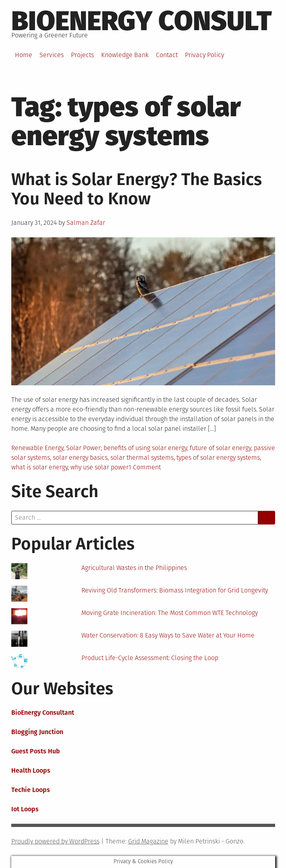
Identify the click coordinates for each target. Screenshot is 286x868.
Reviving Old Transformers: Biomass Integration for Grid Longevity (175, 590)
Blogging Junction (37, 732)
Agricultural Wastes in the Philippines (134, 568)
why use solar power (99, 467)
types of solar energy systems (218, 458)
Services (52, 55)
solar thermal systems (142, 458)
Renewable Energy (37, 448)
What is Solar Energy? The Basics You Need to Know (137, 189)
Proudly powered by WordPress (55, 841)
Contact (167, 55)
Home (24, 55)
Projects (82, 55)
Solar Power (83, 448)
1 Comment (145, 467)
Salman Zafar (86, 223)
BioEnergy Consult (142, 21)
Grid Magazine (148, 841)
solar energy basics (80, 458)
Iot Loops (25, 809)
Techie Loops (31, 790)
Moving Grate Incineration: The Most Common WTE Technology (170, 613)
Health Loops (31, 770)
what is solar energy (39, 467)
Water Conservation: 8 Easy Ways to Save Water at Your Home (168, 635)
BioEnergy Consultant (43, 713)
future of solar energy (220, 448)
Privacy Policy (204, 55)
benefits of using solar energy (145, 448)
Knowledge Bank (125, 55)
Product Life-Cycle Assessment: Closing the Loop (150, 658)
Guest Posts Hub (36, 751)
